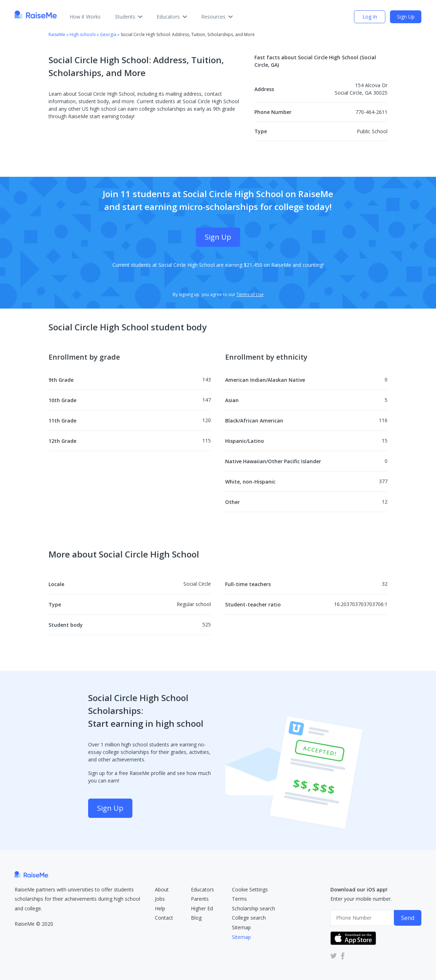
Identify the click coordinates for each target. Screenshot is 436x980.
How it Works (85, 17)
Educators (172, 17)
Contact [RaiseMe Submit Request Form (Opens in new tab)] (164, 918)
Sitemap (241, 927)
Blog (196, 918)
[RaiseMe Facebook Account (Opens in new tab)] (341, 956)
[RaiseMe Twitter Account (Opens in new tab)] (334, 956)
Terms (239, 899)
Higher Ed (202, 908)
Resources (217, 17)
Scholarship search (254, 908)
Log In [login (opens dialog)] (370, 17)
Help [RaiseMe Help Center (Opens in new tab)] (160, 908)
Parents (200, 899)
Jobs (160, 899)
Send (408, 918)
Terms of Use (250, 294)
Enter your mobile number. (361, 899)
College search (249, 918)
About (162, 889)
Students (129, 17)
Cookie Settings (250, 889)
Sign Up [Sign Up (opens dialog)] (406, 17)
